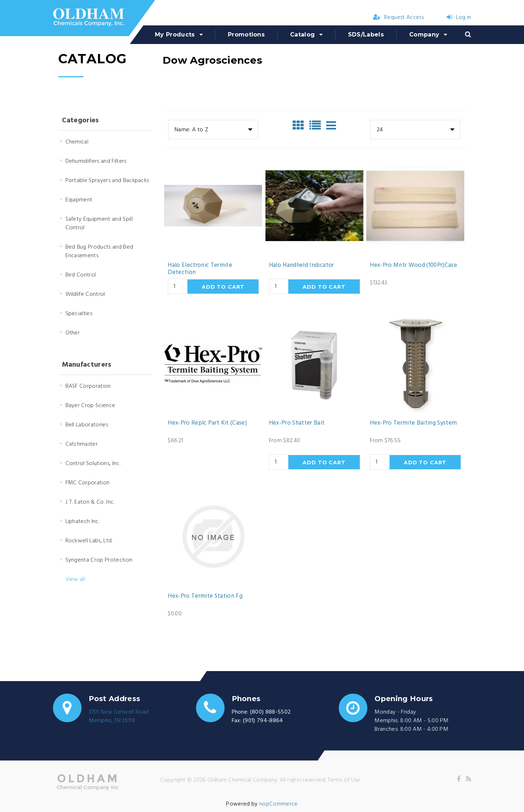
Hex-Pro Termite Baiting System (413, 423)
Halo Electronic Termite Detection (200, 269)
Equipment (79, 200)
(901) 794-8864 (263, 721)
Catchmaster (82, 444)
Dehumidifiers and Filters (96, 161)
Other (73, 333)
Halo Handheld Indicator (302, 265)
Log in (459, 18)
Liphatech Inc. (82, 522)
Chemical (77, 142)
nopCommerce (279, 804)
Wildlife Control (85, 294)
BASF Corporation (88, 386)
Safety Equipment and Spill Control (99, 224)
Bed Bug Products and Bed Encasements (99, 251)
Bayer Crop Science (90, 406)
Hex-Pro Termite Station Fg (205, 596)
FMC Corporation (88, 483)
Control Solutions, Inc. (93, 464)
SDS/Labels (366, 35)
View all (75, 579)
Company (424, 35)
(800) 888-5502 (270, 712)
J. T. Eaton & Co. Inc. (90, 502)
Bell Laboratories (87, 425)
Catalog (302, 35)
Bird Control (81, 275)
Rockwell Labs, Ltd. (89, 541)
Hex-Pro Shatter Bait (297, 423)
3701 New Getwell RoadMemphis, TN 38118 (119, 716)
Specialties (79, 314)
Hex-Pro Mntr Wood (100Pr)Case (413, 265)
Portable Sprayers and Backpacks (107, 181)
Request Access (398, 18)
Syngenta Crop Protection (99, 560)
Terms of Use (344, 780)
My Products (175, 35)
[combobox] (213, 129)
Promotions (246, 35)
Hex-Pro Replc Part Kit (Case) (207, 423)
